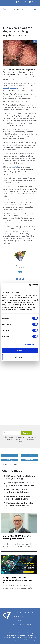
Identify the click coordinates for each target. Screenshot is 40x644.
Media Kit (34, 2)
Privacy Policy (17, 621)
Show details (30, 344)
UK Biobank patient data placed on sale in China (18, 498)
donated (15, 167)
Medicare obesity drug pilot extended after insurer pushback (20, 506)
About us (15, 612)
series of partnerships (10, 88)
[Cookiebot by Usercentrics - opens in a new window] (29, 285)
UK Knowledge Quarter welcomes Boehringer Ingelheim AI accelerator (18, 492)
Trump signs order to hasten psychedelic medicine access (20, 484)
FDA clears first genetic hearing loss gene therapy (21, 477)
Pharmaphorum (7, 615)
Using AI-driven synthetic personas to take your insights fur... (17, 580)
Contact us (30, 612)
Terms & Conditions (19, 625)
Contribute (16, 617)
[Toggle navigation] (5, 9)
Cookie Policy (24, 617)
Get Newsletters (23, 2)
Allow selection (20, 357)
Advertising (22, 612)
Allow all (20, 351)
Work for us (29, 625)
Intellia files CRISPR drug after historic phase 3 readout (17, 537)
